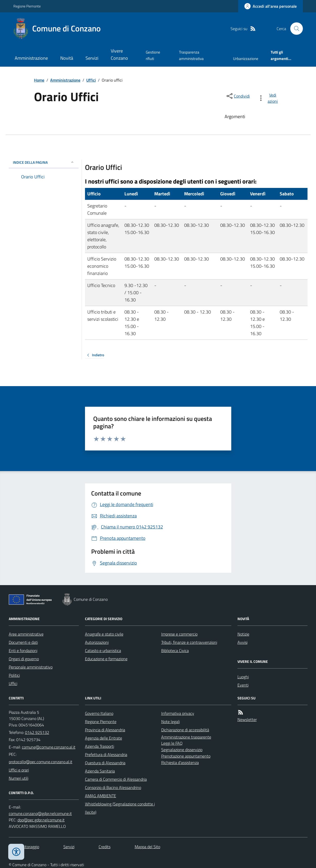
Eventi (243, 685)
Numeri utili (19, 778)
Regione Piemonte (27, 6)
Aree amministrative (26, 634)
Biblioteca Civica (175, 650)
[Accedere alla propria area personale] (271, 6)
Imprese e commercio (179, 634)
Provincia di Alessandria (105, 730)
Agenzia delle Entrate (104, 738)
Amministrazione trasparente (186, 737)
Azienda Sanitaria (100, 771)
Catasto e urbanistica (103, 650)
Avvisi (242, 642)
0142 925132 (37, 732)
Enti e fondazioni (23, 650)
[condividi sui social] (238, 96)
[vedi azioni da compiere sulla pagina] (269, 98)
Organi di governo (24, 659)
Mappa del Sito (147, 847)
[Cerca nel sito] (294, 29)
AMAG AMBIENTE (101, 796)
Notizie (243, 634)
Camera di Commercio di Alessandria (116, 779)
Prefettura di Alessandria (106, 754)
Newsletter (247, 719)
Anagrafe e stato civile (104, 634)
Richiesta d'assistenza (180, 762)
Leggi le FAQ (172, 743)
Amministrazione (31, 58)
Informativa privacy (178, 713)
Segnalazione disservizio (182, 750)
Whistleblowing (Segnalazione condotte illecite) (120, 808)
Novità (67, 58)
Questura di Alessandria (105, 763)
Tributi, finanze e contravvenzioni (189, 642)
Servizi (92, 58)
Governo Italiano (99, 713)
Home (39, 80)
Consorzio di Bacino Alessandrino (113, 787)
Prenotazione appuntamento (186, 756)
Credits (105, 847)
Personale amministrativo (31, 667)
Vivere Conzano (119, 54)
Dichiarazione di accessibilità (185, 730)
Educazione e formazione (106, 659)
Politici (14, 675)
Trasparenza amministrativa (191, 55)
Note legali (170, 722)
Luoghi (243, 677)
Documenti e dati (23, 642)
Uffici (91, 80)
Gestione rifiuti (153, 55)
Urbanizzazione (246, 59)
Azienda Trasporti (100, 746)
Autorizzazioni (97, 642)
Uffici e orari (19, 770)
